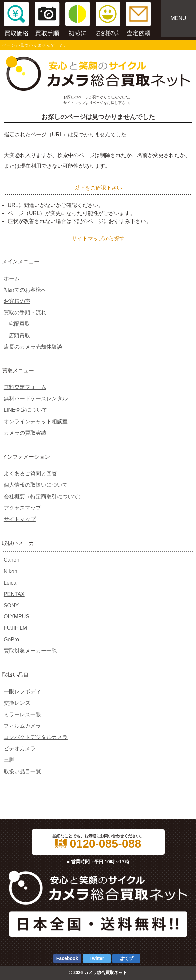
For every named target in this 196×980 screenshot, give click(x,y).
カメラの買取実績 (25, 433)
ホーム (12, 278)
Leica (10, 583)
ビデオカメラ (20, 748)
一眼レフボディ (22, 692)
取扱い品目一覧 (22, 771)
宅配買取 (19, 324)
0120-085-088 (98, 844)
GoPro (11, 640)
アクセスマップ (22, 508)
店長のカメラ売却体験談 (33, 347)
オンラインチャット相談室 (36, 422)
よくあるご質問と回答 (30, 474)
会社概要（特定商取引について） (44, 496)
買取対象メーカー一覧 (30, 651)
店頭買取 (19, 335)
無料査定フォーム (25, 387)
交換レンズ (17, 703)
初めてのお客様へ (25, 290)
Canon (11, 560)
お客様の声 (17, 301)
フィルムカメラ (22, 726)
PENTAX (14, 594)
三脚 (9, 760)
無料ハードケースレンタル (36, 399)
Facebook (67, 958)
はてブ (126, 958)
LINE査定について (26, 410)
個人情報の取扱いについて (36, 485)
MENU (178, 18)
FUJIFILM (15, 628)
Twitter (97, 958)
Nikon (10, 571)
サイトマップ (20, 519)
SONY (11, 605)
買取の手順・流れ (25, 312)
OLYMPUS (16, 617)
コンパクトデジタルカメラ (36, 737)
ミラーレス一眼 (22, 715)
